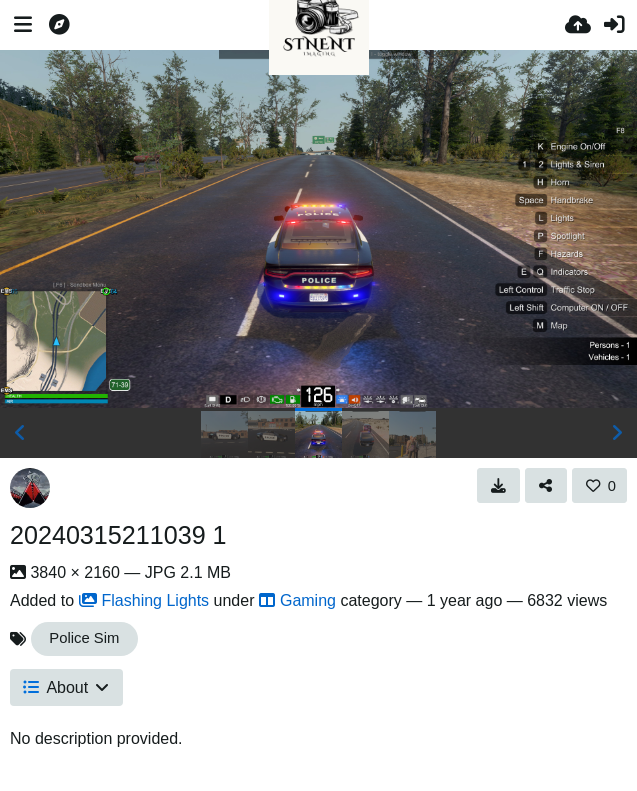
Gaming (297, 600)
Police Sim (84, 638)
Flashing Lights (144, 600)
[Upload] (578, 25)
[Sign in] (614, 25)
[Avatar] (30, 488)
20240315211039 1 (118, 535)
